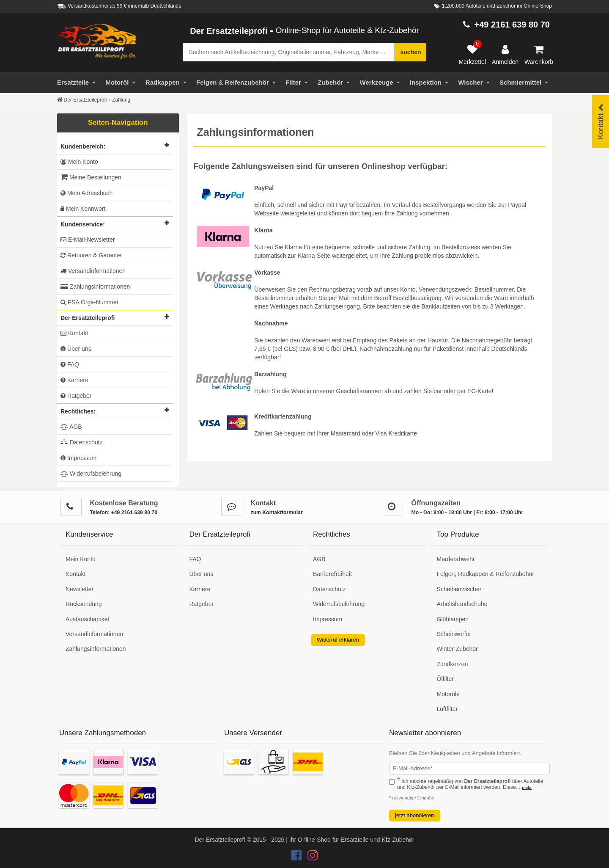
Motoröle (448, 694)
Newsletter (80, 589)
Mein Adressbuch (86, 193)
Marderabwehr (456, 559)
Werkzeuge (380, 82)
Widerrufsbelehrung (339, 604)
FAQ (195, 559)
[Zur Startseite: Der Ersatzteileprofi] (97, 41)
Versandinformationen (94, 634)
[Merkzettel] (472, 55)
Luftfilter (447, 709)
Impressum (328, 619)
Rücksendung (84, 604)
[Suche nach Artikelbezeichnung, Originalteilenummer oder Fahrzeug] (289, 52)
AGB (319, 559)
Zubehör (334, 82)
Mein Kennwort (83, 209)
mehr (527, 787)
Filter (297, 82)
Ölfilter (445, 679)
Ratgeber (202, 604)
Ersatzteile (76, 82)
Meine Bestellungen (91, 177)
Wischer (474, 82)
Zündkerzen (453, 664)
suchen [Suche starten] (410, 52)
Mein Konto (79, 162)
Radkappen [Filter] (166, 82)
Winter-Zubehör (457, 649)
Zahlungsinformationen (96, 649)
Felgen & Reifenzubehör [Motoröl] (236, 82)
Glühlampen (453, 619)
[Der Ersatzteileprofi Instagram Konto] (310, 857)
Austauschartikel (87, 619)
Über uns (202, 574)
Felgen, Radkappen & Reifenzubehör (486, 574)
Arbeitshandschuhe (462, 604)
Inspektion (429, 82)
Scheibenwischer (459, 589)
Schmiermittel (524, 82)
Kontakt (75, 574)
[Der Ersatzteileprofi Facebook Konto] (297, 857)
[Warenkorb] (539, 55)
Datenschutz (329, 589)
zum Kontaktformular (277, 513)
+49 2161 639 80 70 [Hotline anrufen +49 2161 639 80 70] (512, 25)
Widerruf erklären (338, 640)
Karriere (200, 589)
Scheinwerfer (454, 634)
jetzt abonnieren (415, 815)
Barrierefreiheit (332, 574)
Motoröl (120, 82)
